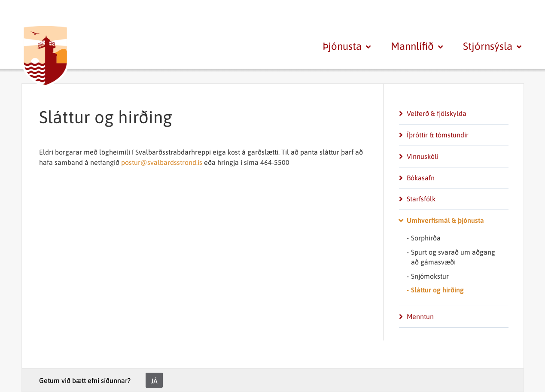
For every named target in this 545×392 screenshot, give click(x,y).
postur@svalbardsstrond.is (163, 162)
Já (154, 381)
